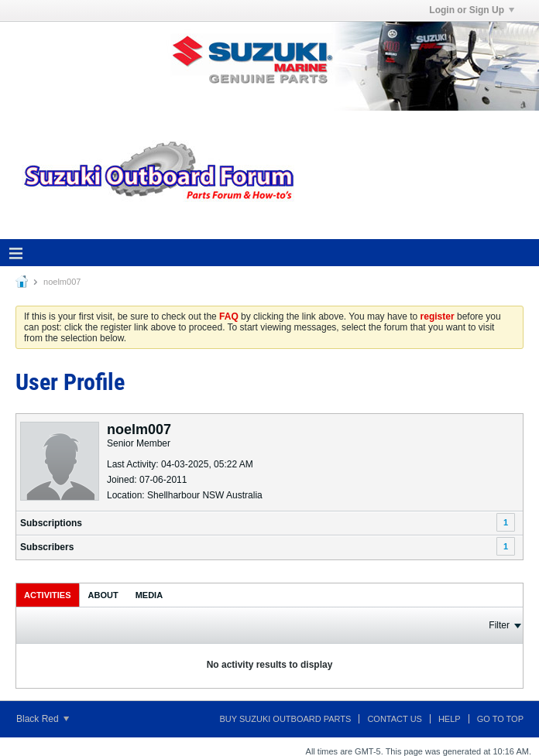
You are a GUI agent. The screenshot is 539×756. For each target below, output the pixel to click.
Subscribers (47, 547)
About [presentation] (103, 595)
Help (450, 719)
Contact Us (395, 719)
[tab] (48, 595)
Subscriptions (51, 523)
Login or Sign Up (472, 10)
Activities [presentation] (48, 595)
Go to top (500, 719)
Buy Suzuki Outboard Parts (286, 719)
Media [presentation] (149, 595)
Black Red (43, 719)
